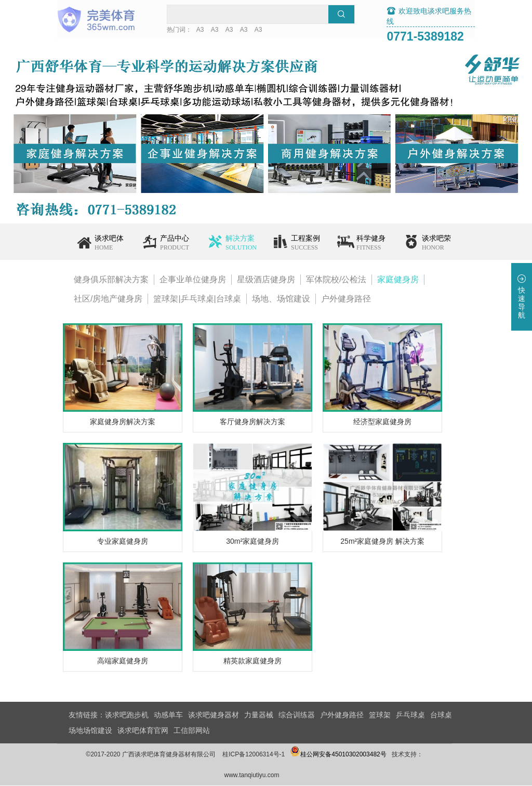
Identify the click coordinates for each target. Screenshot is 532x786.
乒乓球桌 (410, 715)
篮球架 (380, 715)
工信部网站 (192, 731)
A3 (217, 30)
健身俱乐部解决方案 (111, 280)
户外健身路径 (346, 299)
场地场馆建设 (90, 731)
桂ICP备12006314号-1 (265, 755)
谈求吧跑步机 (127, 715)
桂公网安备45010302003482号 (350, 755)
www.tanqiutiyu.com (263, 776)
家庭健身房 (398, 280)
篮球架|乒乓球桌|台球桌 (197, 299)
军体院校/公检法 (336, 280)
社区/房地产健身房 (108, 299)
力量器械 (259, 715)
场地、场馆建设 (281, 299)
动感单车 (168, 715)
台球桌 (441, 715)
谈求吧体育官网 (143, 731)
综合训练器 (297, 715)
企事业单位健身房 (193, 280)
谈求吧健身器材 (214, 715)
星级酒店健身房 (266, 280)
